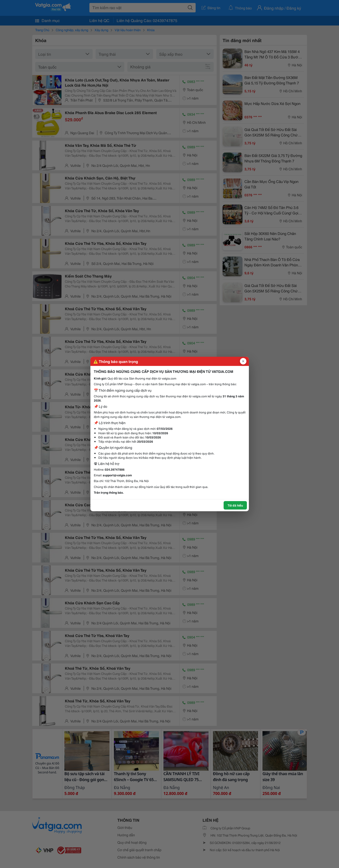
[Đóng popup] (243, 361)
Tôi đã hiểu (235, 505)
